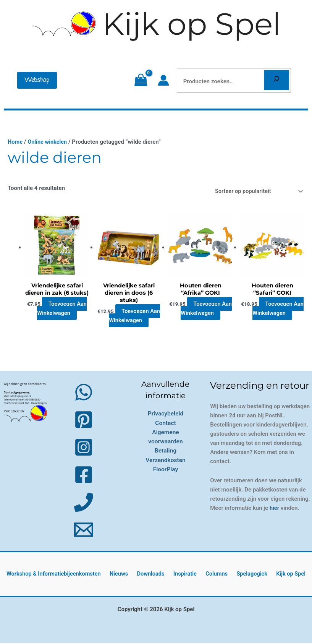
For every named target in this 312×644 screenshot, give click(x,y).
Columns (215, 575)
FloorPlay (166, 470)
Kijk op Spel (192, 24)
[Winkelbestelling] (256, 191)
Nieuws (124, 575)
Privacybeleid (166, 414)
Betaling (166, 451)
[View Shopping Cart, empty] (141, 80)
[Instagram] (84, 448)
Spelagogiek (248, 575)
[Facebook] (84, 476)
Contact (165, 424)
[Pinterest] (84, 421)
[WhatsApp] (84, 393)
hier (275, 509)
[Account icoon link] (163, 80)
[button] (37, 80)
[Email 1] (84, 531)
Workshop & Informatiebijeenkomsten (61, 575)
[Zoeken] (276, 80)
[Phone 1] (84, 503)
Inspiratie (186, 575)
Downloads (154, 575)
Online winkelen (48, 142)
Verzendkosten (166, 460)
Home (15, 142)
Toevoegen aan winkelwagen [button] (62, 317)
